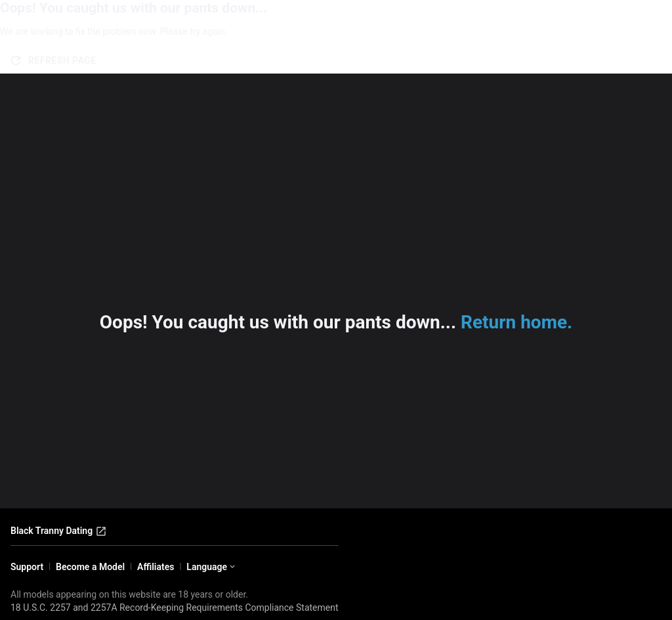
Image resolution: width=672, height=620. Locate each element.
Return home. (516, 322)
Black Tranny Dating (59, 531)
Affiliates (156, 567)
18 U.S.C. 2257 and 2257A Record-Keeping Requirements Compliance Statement (175, 608)
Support (27, 567)
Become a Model (90, 567)
